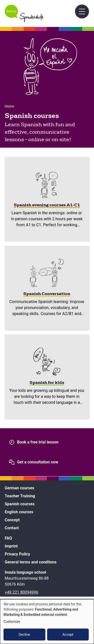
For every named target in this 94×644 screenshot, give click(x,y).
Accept (68, 635)
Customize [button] (12, 622)
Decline (24, 635)
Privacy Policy (17, 554)
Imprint (11, 546)
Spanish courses (20, 504)
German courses (20, 488)
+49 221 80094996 (22, 592)
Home (10, 106)
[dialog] (47, 622)
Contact (12, 528)
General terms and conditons (31, 562)
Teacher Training (20, 496)
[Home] (24, 21)
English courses (19, 512)
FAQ (8, 538)
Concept (12, 520)
